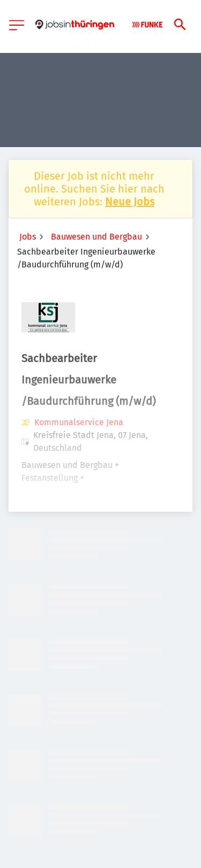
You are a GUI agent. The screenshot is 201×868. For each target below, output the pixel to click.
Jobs (28, 237)
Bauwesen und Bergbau (96, 237)
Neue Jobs (130, 202)
